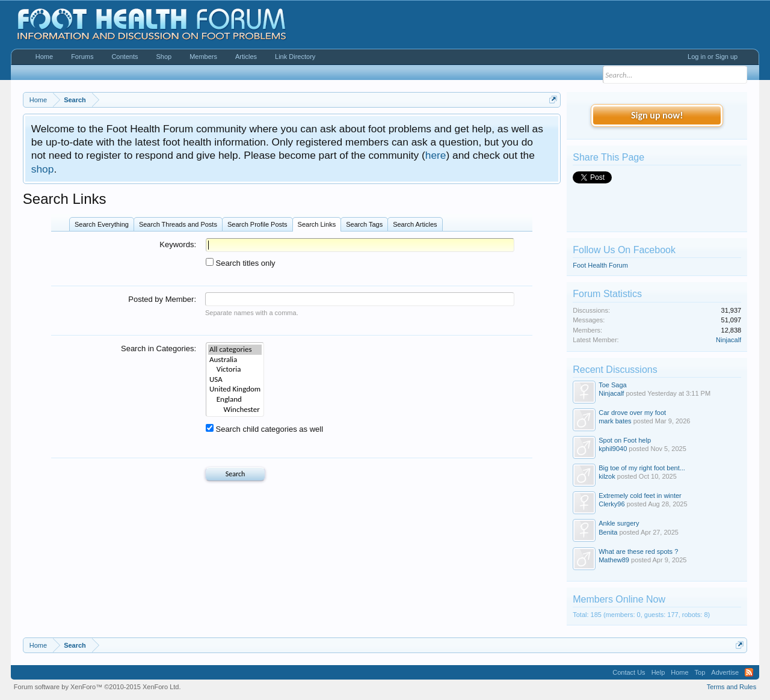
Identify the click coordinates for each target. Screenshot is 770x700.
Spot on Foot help (625, 440)
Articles (246, 57)
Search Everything (102, 224)
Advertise (725, 672)
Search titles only (241, 263)
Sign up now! (657, 115)
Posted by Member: (162, 299)
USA (235, 380)
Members (203, 57)
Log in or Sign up (713, 57)
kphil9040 (613, 449)
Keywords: (178, 244)
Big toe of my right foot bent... (642, 468)
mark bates (615, 421)
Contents (125, 57)
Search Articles (415, 224)
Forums (82, 57)
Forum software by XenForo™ (97, 687)
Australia (235, 360)
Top (700, 672)
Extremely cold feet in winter (640, 496)
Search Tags (364, 224)
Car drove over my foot (632, 413)
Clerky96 (611, 504)
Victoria (235, 370)
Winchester (235, 410)
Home (44, 57)
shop (43, 169)
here (436, 155)
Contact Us (629, 672)
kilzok (607, 476)
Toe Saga (612, 385)
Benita (608, 532)
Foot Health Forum (600, 265)
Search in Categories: (159, 348)
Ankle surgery (619, 523)
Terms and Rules (732, 687)
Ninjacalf (728, 340)
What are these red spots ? (638, 551)
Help (658, 672)
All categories (235, 350)
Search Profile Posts (257, 224)
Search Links (317, 224)
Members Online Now (619, 599)
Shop (164, 57)
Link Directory (295, 57)
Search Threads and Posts (178, 224)
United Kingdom (235, 389)
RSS (749, 672)
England (235, 400)
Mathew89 (614, 560)
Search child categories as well (264, 429)
